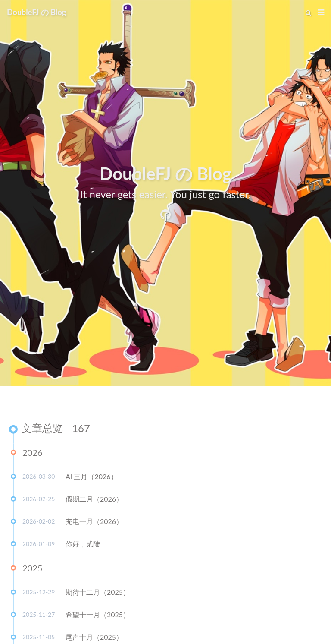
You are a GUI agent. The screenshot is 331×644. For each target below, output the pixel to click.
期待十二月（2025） (98, 593)
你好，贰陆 (83, 545)
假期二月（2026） (94, 500)
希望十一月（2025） (98, 616)
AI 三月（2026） (92, 478)
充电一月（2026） (94, 522)
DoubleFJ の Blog (36, 12)
